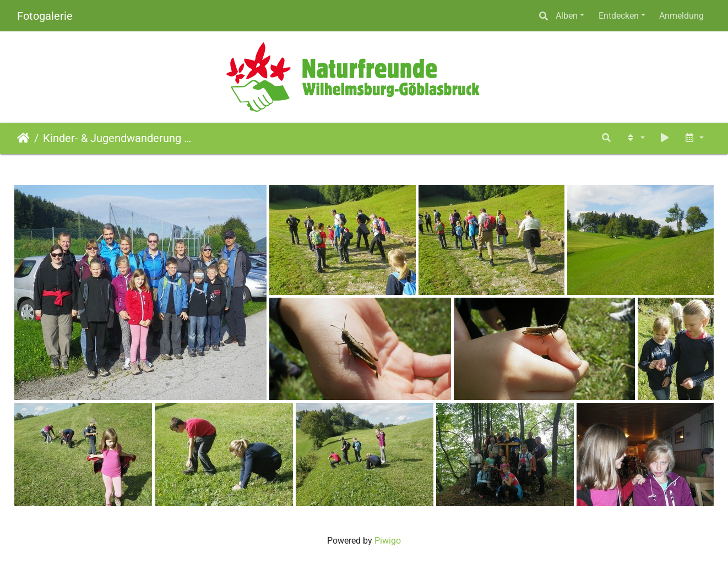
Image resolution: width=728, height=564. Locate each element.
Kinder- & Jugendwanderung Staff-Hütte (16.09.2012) (119, 138)
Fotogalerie (45, 16)
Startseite (23, 138)
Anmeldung (681, 16)
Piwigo (388, 541)
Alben (567, 16)
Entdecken (619, 16)
